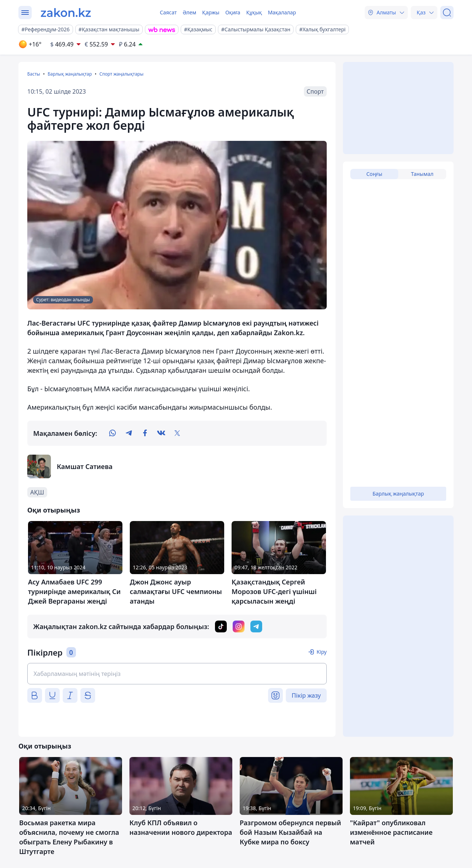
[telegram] (129, 433)
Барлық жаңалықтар (70, 74)
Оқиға (233, 12)
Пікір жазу (306, 695)
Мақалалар (282, 12)
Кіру (322, 652)
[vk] (161, 433)
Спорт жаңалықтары (121, 74)
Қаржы (211, 12)
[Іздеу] (447, 13)
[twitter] (177, 433)
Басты (34, 74)
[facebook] (145, 433)
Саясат (168, 12)
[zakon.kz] (66, 13)
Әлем (189, 12)
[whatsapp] (112, 433)
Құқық (254, 12)
